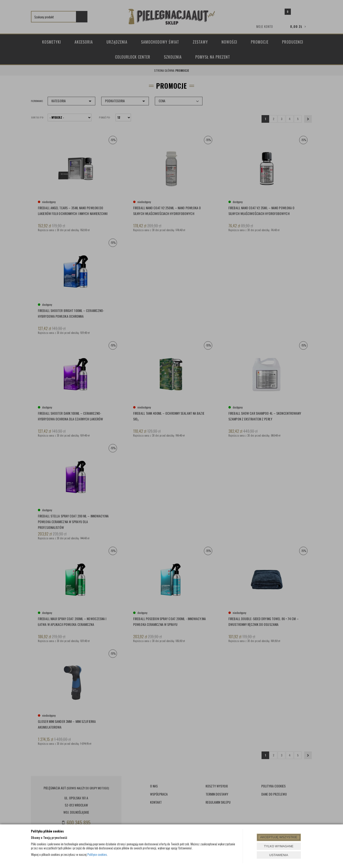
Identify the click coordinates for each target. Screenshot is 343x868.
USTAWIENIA (279, 855)
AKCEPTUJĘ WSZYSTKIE (279, 837)
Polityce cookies (97, 854)
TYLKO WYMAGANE (279, 846)
